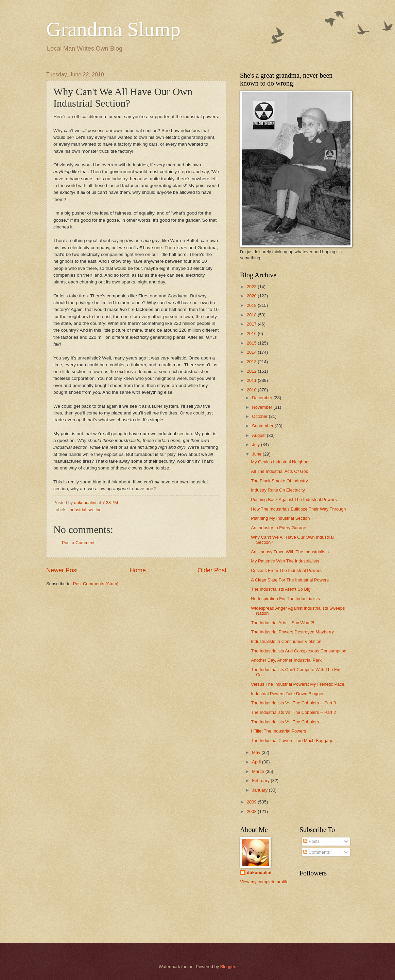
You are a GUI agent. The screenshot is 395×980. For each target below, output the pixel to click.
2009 (252, 802)
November (263, 407)
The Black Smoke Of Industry (279, 481)
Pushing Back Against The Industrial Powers (294, 500)
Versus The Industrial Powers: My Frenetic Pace (298, 684)
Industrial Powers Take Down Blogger (287, 694)
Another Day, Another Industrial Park (286, 660)
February (261, 781)
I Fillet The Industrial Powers (278, 731)
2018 (252, 315)
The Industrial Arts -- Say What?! (282, 623)
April (257, 762)
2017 (252, 324)
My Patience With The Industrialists (285, 561)
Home (138, 570)
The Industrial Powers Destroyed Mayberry (292, 632)
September (263, 426)
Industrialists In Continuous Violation (286, 641)
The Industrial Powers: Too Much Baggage (292, 741)
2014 (252, 352)
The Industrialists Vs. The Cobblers (285, 722)
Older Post (212, 570)
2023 (252, 287)
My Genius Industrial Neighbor (280, 462)
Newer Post (62, 570)
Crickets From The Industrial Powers (286, 570)
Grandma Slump (113, 29)
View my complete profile (264, 882)
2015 (252, 343)
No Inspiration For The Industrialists (285, 599)
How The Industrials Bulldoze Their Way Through (298, 509)
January (260, 790)
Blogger (228, 967)
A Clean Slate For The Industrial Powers (290, 580)
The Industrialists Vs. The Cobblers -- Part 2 (293, 712)
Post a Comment (78, 543)
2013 (252, 362)
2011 (252, 380)
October (260, 416)
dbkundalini (259, 873)
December (263, 398)
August (259, 435)
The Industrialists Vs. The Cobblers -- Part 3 (293, 703)
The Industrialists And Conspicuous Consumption (299, 651)
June (257, 454)
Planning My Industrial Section (280, 518)
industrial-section (85, 510)
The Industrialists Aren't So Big (281, 589)
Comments (316, 852)
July (256, 445)
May (257, 752)
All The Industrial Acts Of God (280, 471)
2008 (252, 811)
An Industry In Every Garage (278, 528)
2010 (252, 390)
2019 (252, 305)
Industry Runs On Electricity (278, 490)
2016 (252, 334)
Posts (311, 841)
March (259, 771)
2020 (252, 296)
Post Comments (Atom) (96, 584)
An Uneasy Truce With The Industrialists (290, 552)
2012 (252, 371)
